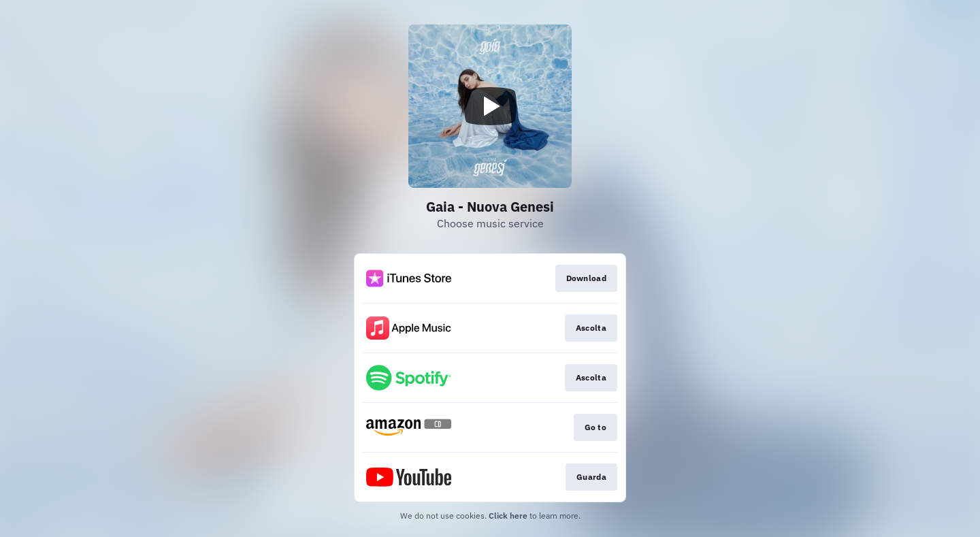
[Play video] (490, 106)
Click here (508, 516)
